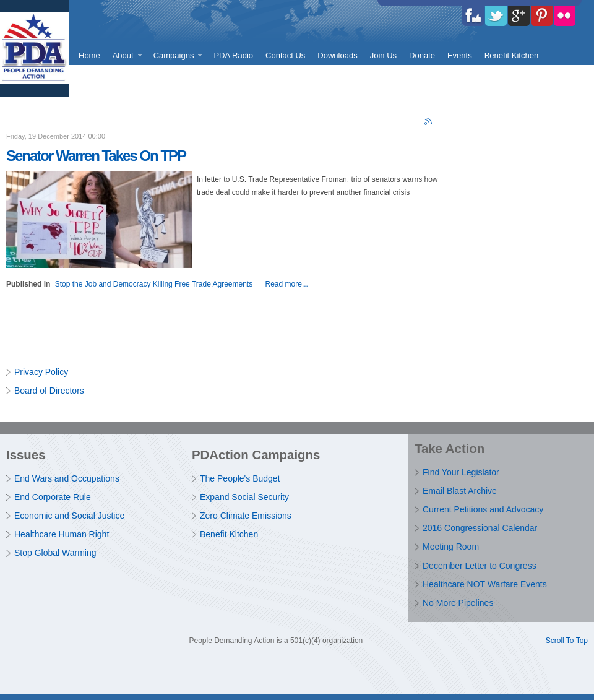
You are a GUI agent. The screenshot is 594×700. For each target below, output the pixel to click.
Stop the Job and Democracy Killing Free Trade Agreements (154, 284)
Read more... (287, 284)
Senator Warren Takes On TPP (96, 156)
